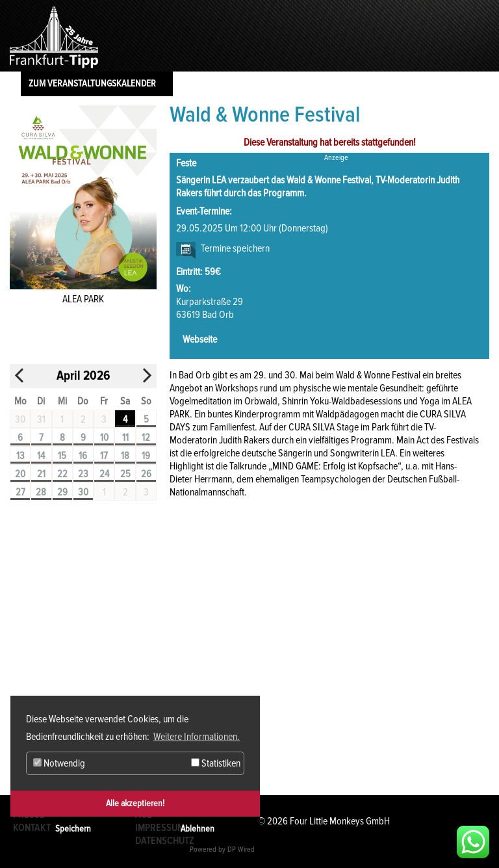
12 (146, 438)
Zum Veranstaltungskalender (92, 83)
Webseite (200, 339)
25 (125, 474)
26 (146, 474)
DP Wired (241, 849)
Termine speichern (235, 248)
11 (125, 438)
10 (104, 438)
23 (83, 474)
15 (62, 456)
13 (20, 456)
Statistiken (216, 763)
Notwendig (59, 763)
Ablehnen (198, 829)
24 (104, 474)
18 (125, 456)
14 (41, 456)
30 (83, 492)
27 (20, 492)
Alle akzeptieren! (135, 803)
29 (62, 492)
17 (104, 456)
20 (20, 474)
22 (62, 474)
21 (41, 474)
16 (83, 456)
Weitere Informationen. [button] (197, 737)
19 (146, 456)
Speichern (73, 829)
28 (41, 492)
